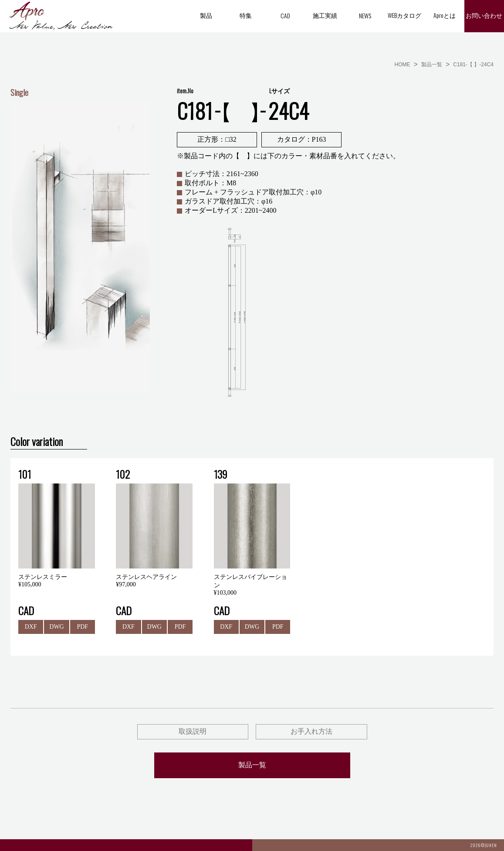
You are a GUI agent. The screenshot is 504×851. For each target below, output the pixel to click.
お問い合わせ (484, 16)
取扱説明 (193, 731)
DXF (31, 627)
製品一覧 (432, 65)
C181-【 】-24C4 (473, 65)
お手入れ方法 (311, 731)
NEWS (365, 15)
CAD (285, 15)
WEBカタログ (404, 15)
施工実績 (325, 15)
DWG (56, 627)
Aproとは (445, 15)
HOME (403, 65)
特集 (246, 15)
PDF (82, 627)
